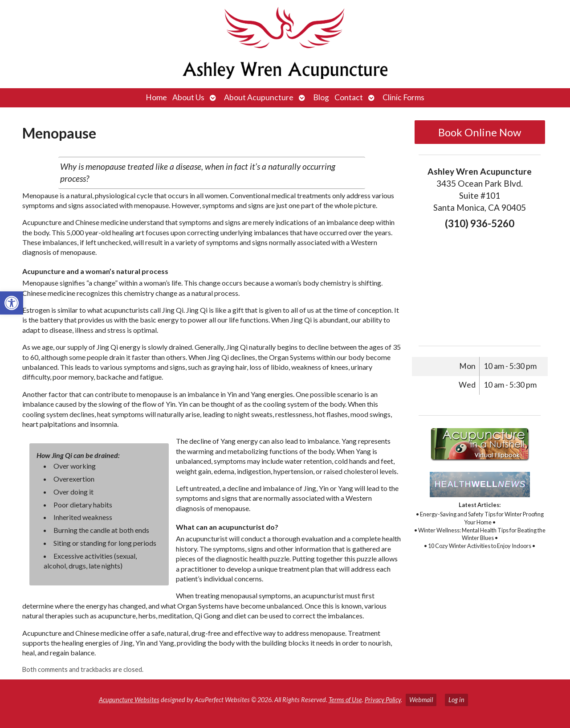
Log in (456, 700)
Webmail (421, 700)
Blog (321, 97)
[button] (12, 303)
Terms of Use (345, 700)
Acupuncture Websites (129, 700)
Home (156, 97)
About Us (188, 97)
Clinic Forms (403, 97)
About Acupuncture (259, 97)
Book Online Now (480, 132)
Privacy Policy (383, 700)
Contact (349, 97)
